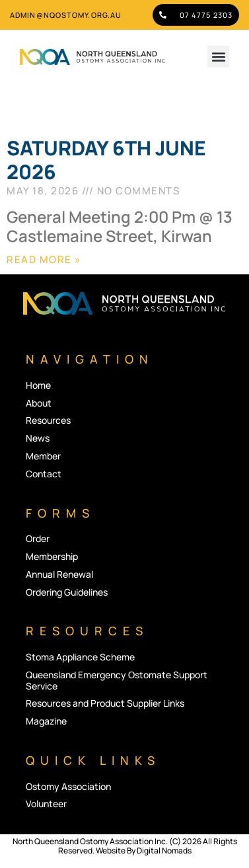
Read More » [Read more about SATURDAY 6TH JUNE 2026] (44, 259)
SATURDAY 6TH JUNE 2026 (106, 160)
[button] (218, 57)
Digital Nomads (164, 850)
